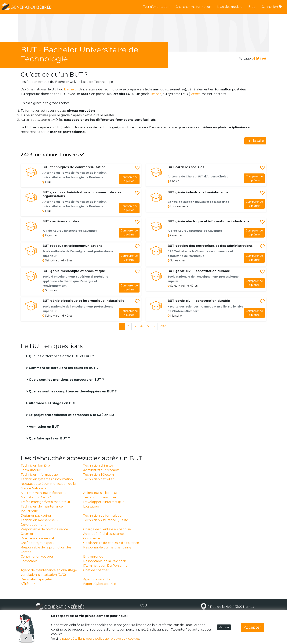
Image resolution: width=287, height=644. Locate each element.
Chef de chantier (96, 570)
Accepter (252, 627)
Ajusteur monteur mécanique (44, 493)
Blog (252, 7)
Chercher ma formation (193, 7)
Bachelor (71, 89)
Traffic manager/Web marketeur (45, 502)
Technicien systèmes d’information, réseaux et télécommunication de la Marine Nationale (48, 484)
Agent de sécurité (97, 579)
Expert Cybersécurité (100, 584)
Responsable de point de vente (44, 529)
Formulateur (31, 470)
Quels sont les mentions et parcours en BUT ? (66, 380)
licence (156, 94)
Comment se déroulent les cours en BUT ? (63, 368)
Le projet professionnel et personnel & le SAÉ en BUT (72, 415)
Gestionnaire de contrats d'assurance (111, 543)
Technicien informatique (39, 475)
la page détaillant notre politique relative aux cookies (99, 639)
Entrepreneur (94, 557)
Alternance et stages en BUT (52, 403)
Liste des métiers (230, 7)
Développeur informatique (104, 502)
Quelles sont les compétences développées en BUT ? (72, 391)
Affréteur (28, 584)
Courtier (27, 534)
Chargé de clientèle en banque (107, 529)
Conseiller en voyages (37, 557)
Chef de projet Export (37, 543)
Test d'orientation (156, 7)
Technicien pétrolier (98, 479)
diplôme (129, 179)
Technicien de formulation (103, 516)
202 (163, 326)
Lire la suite (255, 141)
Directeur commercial (37, 538)
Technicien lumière (35, 466)
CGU (143, 605)
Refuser (224, 627)
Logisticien (91, 506)
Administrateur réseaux (101, 470)
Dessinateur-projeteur (38, 579)
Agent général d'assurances (104, 534)
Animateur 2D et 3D (36, 497)
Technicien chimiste (98, 466)
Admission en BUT (43, 427)
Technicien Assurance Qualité (106, 520)
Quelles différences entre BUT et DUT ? (61, 356)
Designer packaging (36, 516)
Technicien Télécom (98, 475)
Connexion (272, 7)
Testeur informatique (100, 497)
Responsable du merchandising (107, 547)
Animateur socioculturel (102, 493)
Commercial (92, 538)
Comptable (29, 561)
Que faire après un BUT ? (49, 438)
